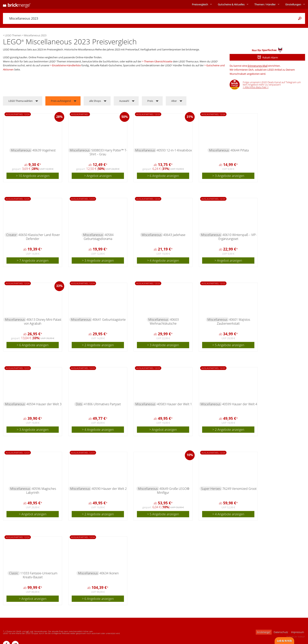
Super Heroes (211, 489)
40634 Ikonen (109, 573)
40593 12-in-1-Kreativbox (174, 150)
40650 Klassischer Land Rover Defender (39, 237)
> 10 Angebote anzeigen (33, 176)
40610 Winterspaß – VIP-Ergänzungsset (238, 237)
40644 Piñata (240, 150)
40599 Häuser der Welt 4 (240, 404)
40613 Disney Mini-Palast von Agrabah (43, 322)
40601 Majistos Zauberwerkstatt (233, 322)
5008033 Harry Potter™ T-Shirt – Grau (108, 152)
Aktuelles (231, 4)
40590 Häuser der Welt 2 (109, 489)
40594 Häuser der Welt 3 (44, 404)
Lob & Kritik (284, 641)
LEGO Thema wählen (21, 101)
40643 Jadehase (174, 235)
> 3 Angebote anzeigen (228, 176)
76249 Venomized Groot (239, 489)
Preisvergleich (200, 4)
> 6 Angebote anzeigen (163, 176)
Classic (14, 573)
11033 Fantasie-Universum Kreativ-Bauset (39, 575)
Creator (11, 235)
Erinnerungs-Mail (258, 66)
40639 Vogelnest (44, 150)
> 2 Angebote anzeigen (98, 345)
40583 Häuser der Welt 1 (174, 404)
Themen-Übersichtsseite (158, 61)
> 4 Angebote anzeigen (163, 261)
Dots (79, 404)
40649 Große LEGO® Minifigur (173, 491)
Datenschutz (281, 632)
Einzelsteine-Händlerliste (66, 65)
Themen (265, 4)
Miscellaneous (21, 150)
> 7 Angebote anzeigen (33, 261)
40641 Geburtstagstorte (109, 320)
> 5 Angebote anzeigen (228, 345)
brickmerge (264, 632)
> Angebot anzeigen (98, 176)
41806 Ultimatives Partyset (102, 404)
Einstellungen (293, 4)
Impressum (297, 632)
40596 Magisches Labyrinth (41, 491)
